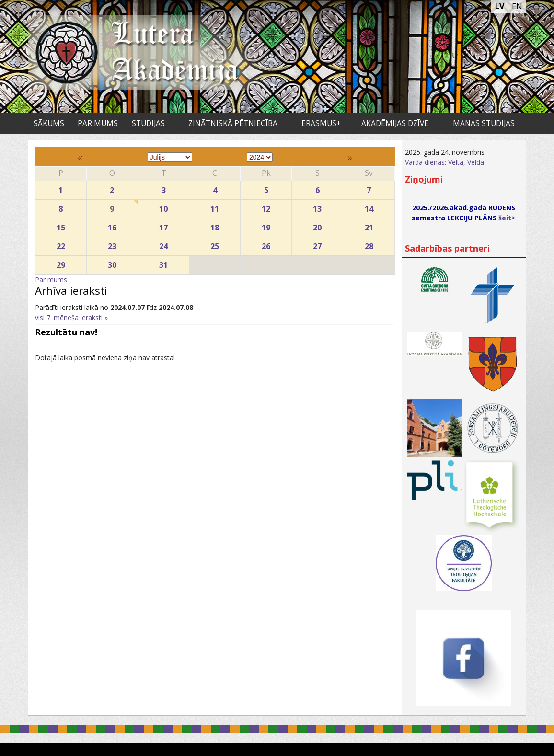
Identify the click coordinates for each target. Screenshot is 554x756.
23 (112, 244)
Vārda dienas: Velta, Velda (444, 162)
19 (266, 225)
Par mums (98, 123)
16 (112, 225)
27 (317, 244)
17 (163, 225)
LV (500, 6)
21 (369, 225)
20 (317, 225)
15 (61, 225)
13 (317, 207)
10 (163, 207)
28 (369, 244)
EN (517, 6)
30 (112, 263)
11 (215, 207)
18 (215, 225)
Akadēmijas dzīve (395, 123)
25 (215, 244)
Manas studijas (484, 123)
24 (163, 244)
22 (61, 244)
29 (61, 263)
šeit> (507, 218)
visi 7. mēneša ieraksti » (71, 317)
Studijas (148, 123)
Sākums (49, 123)
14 (369, 207)
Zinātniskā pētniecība (233, 123)
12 (266, 207)
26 (266, 244)
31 (163, 263)
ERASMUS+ (321, 123)
